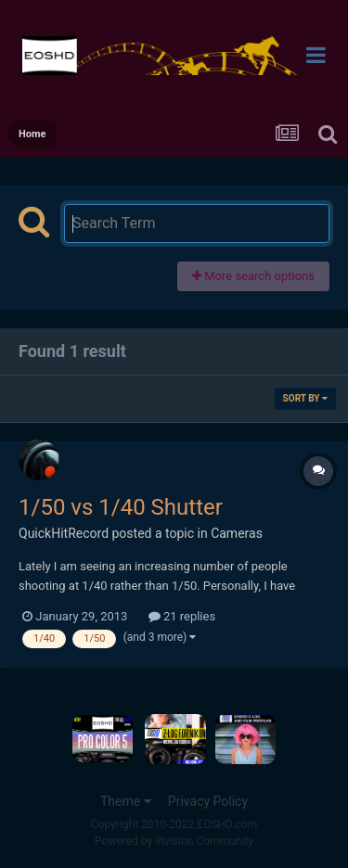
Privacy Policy (208, 801)
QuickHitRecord (64, 533)
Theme (126, 801)
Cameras (237, 533)
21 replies (182, 616)
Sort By (305, 398)
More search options (253, 276)
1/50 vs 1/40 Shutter (121, 507)
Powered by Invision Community (174, 841)
